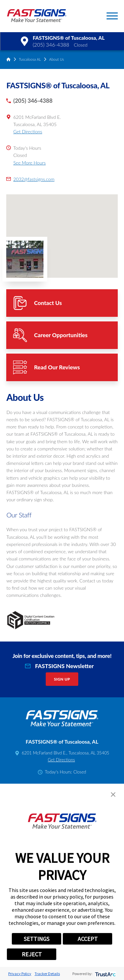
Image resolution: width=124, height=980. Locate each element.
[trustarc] (105, 974)
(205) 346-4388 (51, 45)
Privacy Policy (20, 974)
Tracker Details (47, 974)
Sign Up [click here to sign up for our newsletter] (62, 679)
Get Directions (28, 131)
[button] (112, 16)
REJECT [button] (32, 954)
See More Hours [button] (29, 163)
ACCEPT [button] (88, 939)
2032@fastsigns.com (34, 179)
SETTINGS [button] (37, 939)
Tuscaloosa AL (30, 59)
